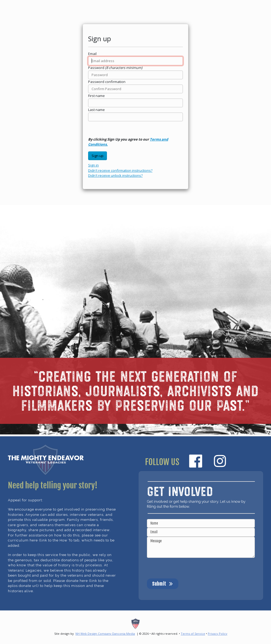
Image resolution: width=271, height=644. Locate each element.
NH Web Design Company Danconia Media (105, 634)
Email (92, 54)
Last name (96, 110)
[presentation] (187, 568)
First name (96, 96)
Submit (163, 583)
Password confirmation (107, 82)
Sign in (93, 165)
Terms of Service (193, 634)
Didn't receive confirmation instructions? (120, 170)
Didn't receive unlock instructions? (115, 175)
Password (96, 68)
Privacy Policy (218, 634)
